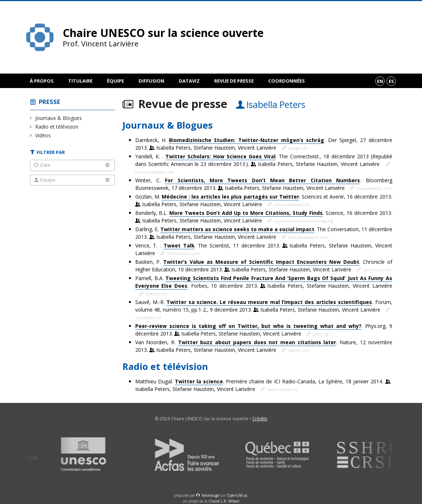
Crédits (260, 419)
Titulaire (80, 81)
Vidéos (43, 135)
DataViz (189, 81)
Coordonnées (287, 81)
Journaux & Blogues (59, 118)
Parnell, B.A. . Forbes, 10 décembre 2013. (264, 282)
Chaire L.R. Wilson (224, 501)
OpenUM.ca (237, 495)
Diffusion (151, 81)
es (391, 81)
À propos (42, 81)
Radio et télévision (57, 127)
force (210, 495)
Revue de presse (234, 81)
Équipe (115, 81)
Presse (49, 102)
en (380, 81)
